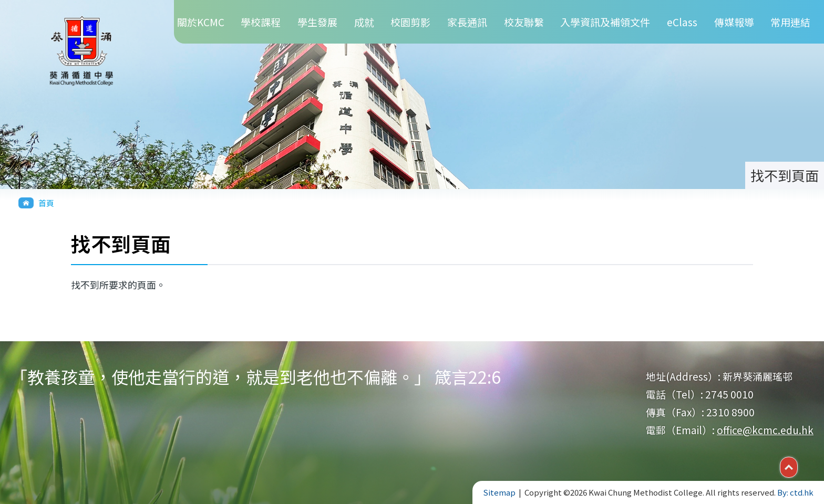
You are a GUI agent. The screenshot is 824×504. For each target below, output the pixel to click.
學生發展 (317, 22)
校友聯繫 (524, 22)
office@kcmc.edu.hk (765, 430)
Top (797, 466)
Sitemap (499, 492)
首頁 (46, 203)
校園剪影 (410, 22)
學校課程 (261, 22)
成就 (364, 22)
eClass (682, 22)
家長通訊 (467, 22)
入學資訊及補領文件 (605, 22)
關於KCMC (201, 22)
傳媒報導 (734, 22)
